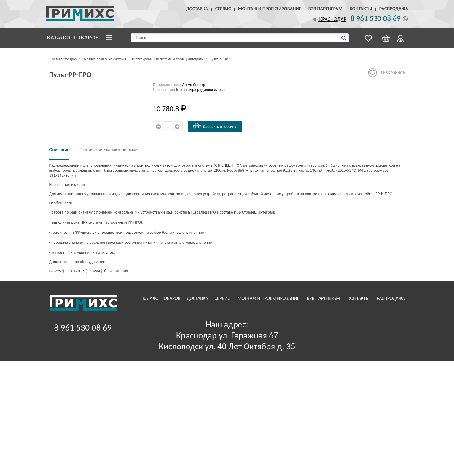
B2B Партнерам (325, 9)
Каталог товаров (73, 37)
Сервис (223, 9)
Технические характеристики (109, 150)
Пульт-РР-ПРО (220, 59)
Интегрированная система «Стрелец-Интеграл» (168, 59)
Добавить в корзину (214, 126)
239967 (57, 271)
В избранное (386, 73)
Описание (59, 150)
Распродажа (394, 9)
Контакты (361, 9)
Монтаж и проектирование (270, 9)
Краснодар (329, 19)
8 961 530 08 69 (375, 18)
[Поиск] (344, 38)
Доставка (197, 9)
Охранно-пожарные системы (104, 59)
